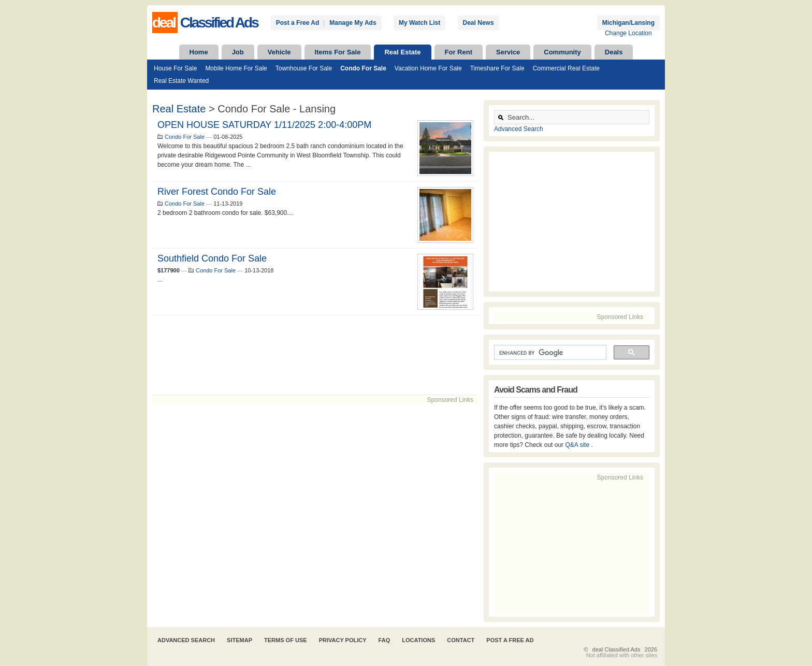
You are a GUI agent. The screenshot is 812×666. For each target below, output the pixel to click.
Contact (461, 640)
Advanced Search (519, 129)
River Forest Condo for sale (217, 192)
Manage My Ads (353, 23)
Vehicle (279, 52)
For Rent (459, 52)
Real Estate (402, 52)
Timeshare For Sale (497, 68)
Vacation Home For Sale (428, 68)
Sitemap (240, 640)
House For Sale (175, 68)
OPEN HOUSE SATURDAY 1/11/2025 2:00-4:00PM (264, 125)
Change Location (628, 33)
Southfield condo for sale (212, 258)
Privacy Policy (343, 640)
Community (562, 52)
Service (508, 52)
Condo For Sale (363, 68)
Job (238, 52)
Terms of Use (286, 640)
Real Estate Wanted (181, 81)
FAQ (385, 640)
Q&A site (578, 445)
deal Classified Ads (617, 649)
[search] (549, 353)
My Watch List (419, 23)
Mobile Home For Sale (236, 68)
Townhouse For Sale (304, 68)
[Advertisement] (315, 355)
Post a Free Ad (298, 23)
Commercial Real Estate (566, 68)
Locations (418, 640)
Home (199, 52)
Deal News (479, 23)
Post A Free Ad (510, 640)
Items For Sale (338, 52)
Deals (614, 52)
